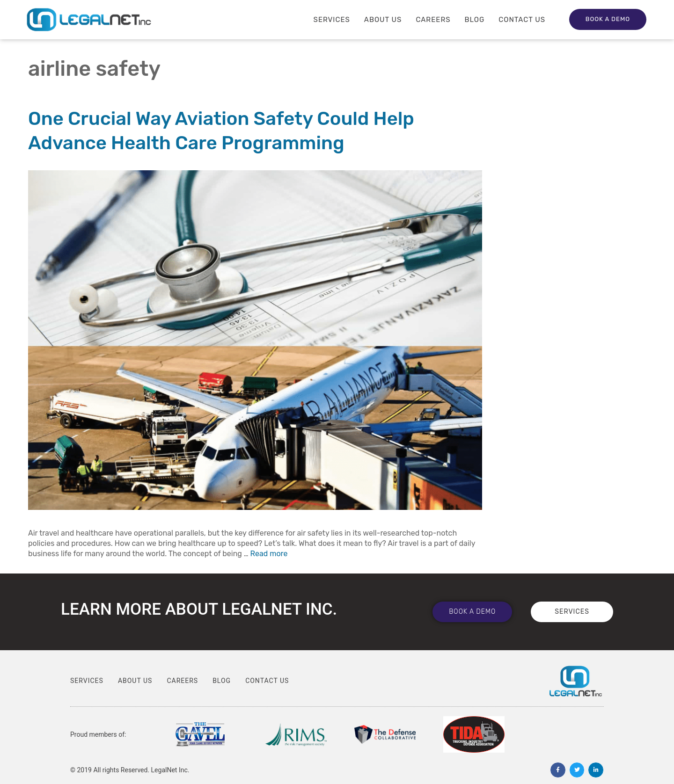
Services (332, 20)
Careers (433, 20)
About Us (383, 20)
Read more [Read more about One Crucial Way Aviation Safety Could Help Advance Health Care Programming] (269, 554)
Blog (475, 20)
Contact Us (522, 20)
